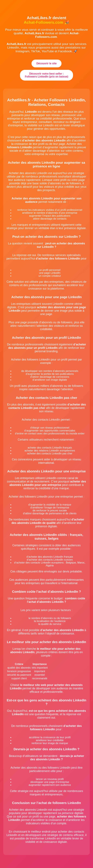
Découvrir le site (46, 63)
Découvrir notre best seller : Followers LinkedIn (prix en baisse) (46, 75)
